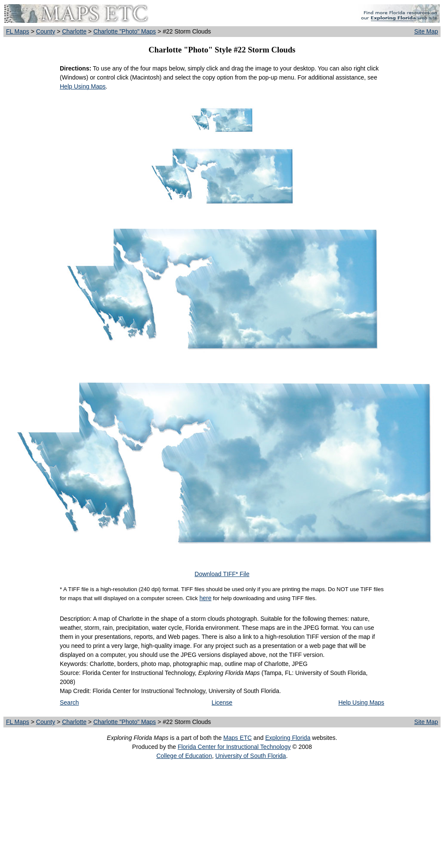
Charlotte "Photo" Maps (125, 31)
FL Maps (18, 31)
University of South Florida (250, 756)
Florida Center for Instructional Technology (234, 747)
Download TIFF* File (222, 574)
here (205, 598)
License (222, 702)
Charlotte (74, 31)
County (46, 31)
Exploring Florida (288, 738)
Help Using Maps (83, 86)
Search (69, 702)
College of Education (184, 756)
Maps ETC (237, 738)
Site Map (426, 31)
